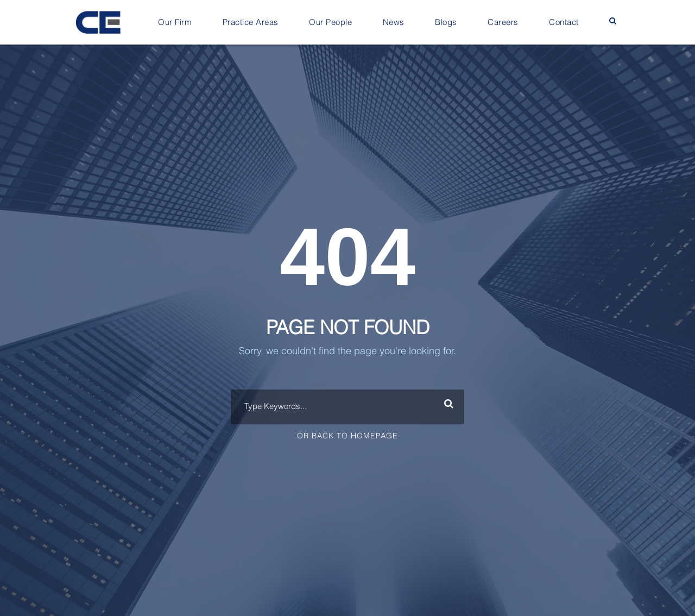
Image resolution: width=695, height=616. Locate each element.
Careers (503, 23)
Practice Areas (251, 23)
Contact (564, 23)
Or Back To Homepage (347, 436)
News (394, 23)
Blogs (446, 23)
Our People (330, 23)
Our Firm (175, 23)
